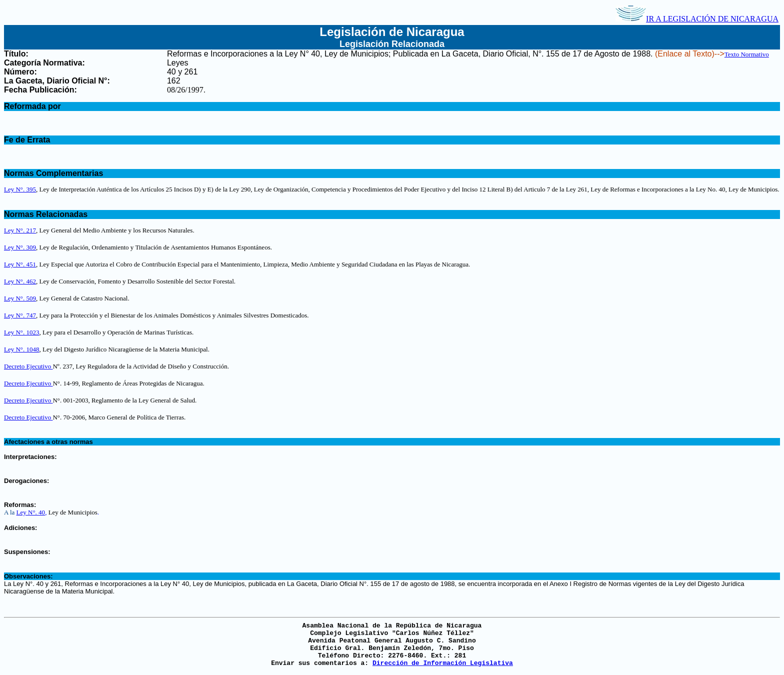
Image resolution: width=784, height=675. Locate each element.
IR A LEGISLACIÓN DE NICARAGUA (697, 19)
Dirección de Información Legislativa (443, 663)
